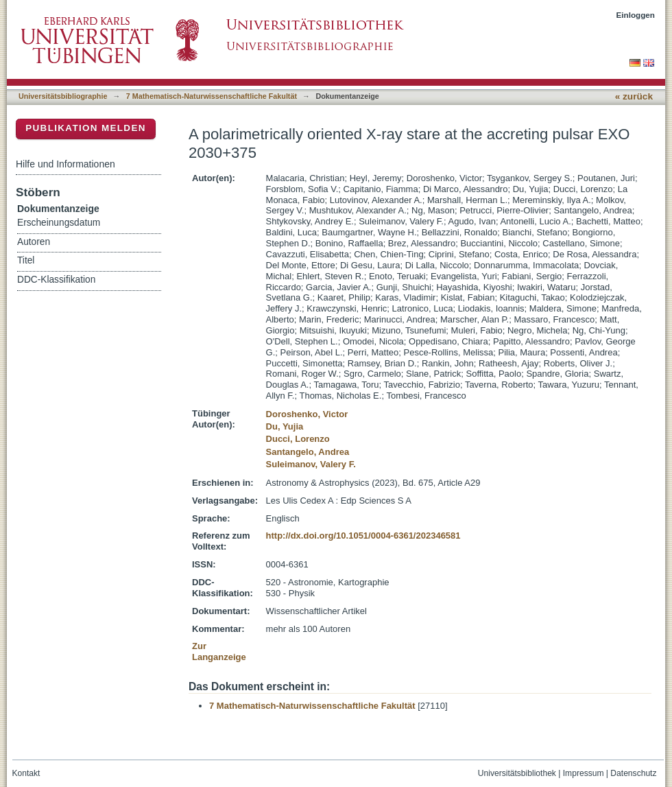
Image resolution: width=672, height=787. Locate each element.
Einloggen (636, 15)
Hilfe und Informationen (65, 164)
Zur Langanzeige (219, 651)
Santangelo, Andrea (308, 452)
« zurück (634, 96)
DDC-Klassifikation (56, 280)
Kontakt (26, 773)
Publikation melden (86, 128)
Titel (26, 260)
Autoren (34, 242)
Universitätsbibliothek (517, 773)
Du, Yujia (285, 426)
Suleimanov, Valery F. (311, 464)
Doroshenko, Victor (307, 414)
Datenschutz (633, 773)
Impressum (584, 773)
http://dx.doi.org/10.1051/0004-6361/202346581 (363, 536)
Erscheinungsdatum (59, 223)
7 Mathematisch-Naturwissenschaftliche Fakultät (212, 96)
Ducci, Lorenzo (298, 439)
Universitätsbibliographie (63, 96)
